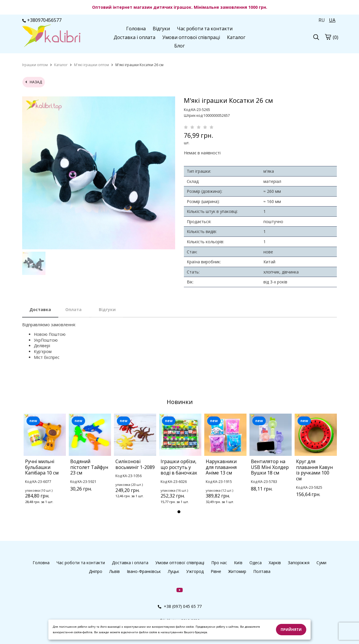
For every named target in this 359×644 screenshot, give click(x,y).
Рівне (216, 571)
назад (34, 82)
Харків (275, 563)
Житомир (237, 571)
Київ (238, 563)
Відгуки (161, 29)
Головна (136, 29)
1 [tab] (179, 512)
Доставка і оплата (134, 37)
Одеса (256, 563)
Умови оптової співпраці (191, 37)
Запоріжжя (299, 563)
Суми (321, 563)
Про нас (219, 563)
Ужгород (195, 571)
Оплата (73, 309)
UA (332, 20)
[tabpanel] (45, 466)
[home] (35, 65)
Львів (115, 571)
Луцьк (174, 571)
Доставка (40, 309)
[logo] (51, 36)
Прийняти (291, 630)
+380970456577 (42, 20)
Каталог (236, 37)
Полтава (262, 571)
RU (322, 20)
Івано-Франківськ (144, 571)
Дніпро (96, 571)
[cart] (328, 37)
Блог (179, 46)
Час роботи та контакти (205, 29)
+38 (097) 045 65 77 (180, 606)
